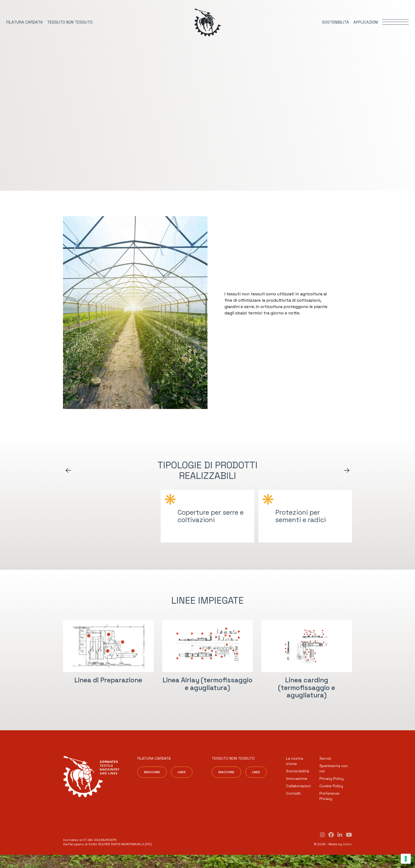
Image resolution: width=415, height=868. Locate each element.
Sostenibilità (297, 771)
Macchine (152, 772)
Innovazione (297, 778)
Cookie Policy (331, 786)
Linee (182, 772)
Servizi (325, 758)
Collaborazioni (298, 786)
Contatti (293, 793)
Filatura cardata (25, 22)
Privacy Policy (331, 778)
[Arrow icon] (68, 470)
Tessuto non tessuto (70, 22)
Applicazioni (366, 22)
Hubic (348, 844)
